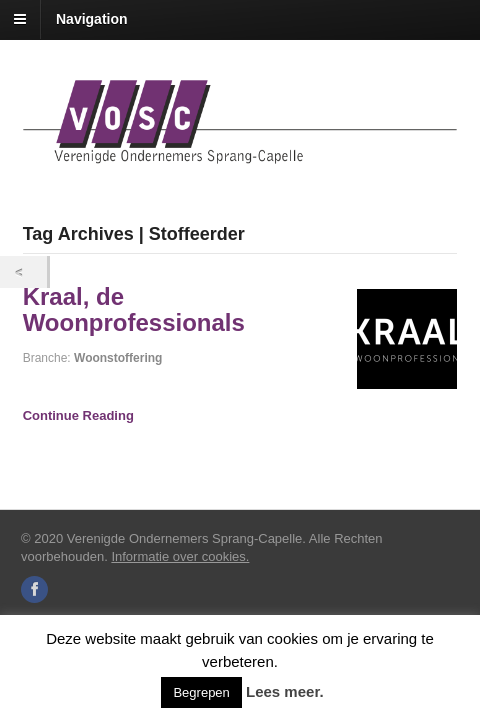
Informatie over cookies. (180, 556)
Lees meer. (285, 691)
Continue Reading (78, 415)
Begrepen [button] (201, 692)
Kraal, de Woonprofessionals (134, 309)
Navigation (92, 19)
